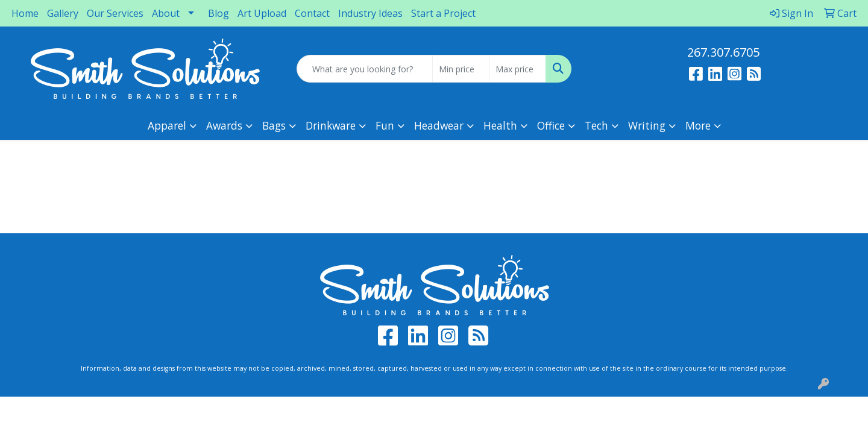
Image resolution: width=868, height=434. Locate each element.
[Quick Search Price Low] (461, 69)
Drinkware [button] (331, 125)
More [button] (698, 125)
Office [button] (551, 125)
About (166, 13)
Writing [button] (647, 125)
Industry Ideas (370, 13)
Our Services (115, 13)
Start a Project (443, 13)
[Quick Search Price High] (517, 69)
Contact (312, 13)
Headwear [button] (439, 125)
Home (25, 13)
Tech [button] (596, 125)
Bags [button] (274, 125)
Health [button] (500, 125)
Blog (219, 13)
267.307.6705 (723, 52)
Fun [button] (385, 125)
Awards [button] (224, 125)
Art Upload (262, 13)
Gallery (63, 13)
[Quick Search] (365, 69)
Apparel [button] (167, 125)
